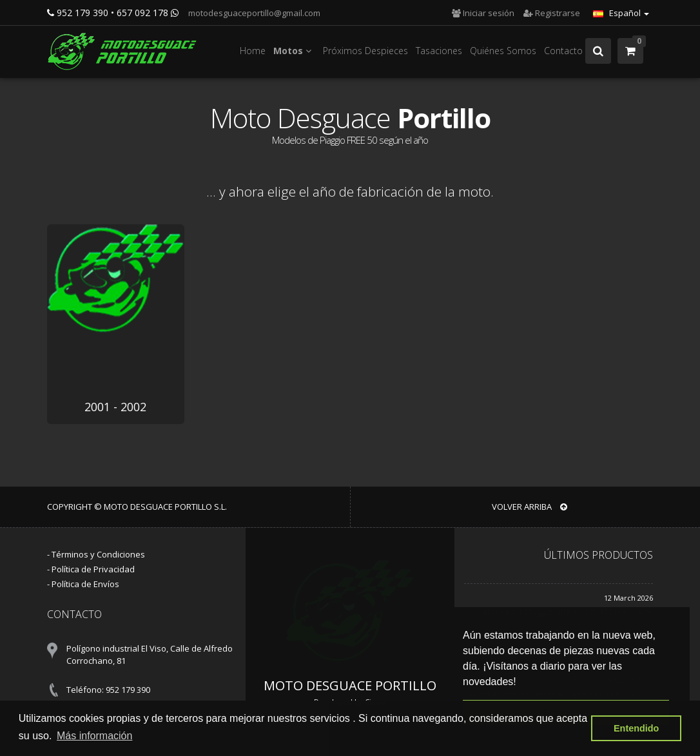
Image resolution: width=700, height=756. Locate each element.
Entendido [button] (636, 728)
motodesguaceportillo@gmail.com (253, 13)
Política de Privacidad (93, 569)
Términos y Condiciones (98, 554)
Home (253, 51)
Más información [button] (94, 736)
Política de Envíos (85, 584)
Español (621, 13)
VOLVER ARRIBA (530, 507)
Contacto (563, 51)
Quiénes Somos (503, 51)
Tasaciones (439, 51)
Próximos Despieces (365, 51)
